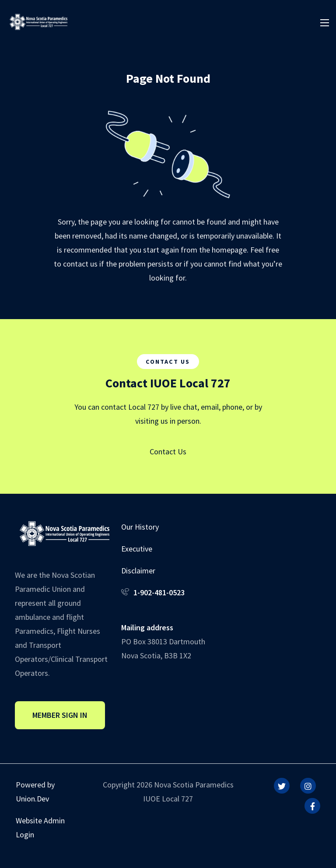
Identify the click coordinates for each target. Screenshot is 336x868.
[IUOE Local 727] (38, 21)
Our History (140, 527)
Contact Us (168, 452)
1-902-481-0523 (159, 592)
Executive (137, 549)
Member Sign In (60, 715)
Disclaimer (138, 571)
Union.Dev (32, 799)
